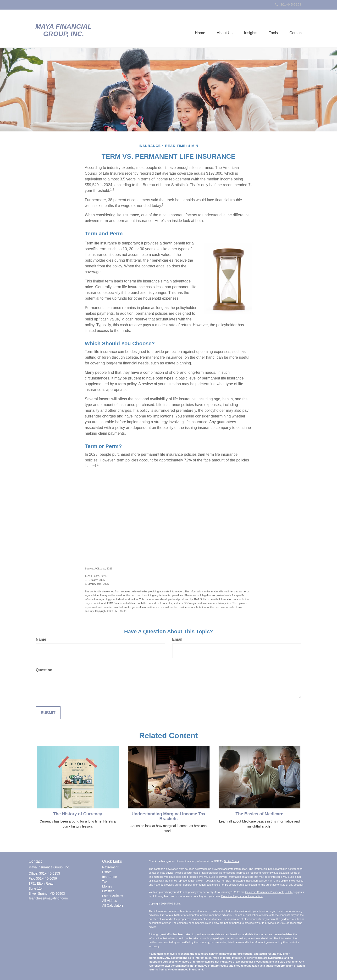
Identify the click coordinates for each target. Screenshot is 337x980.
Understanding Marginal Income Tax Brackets (168, 816)
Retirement (110, 867)
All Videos (110, 901)
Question (44, 670)
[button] (223, 28)
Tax (105, 882)
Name (41, 639)
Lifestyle (108, 891)
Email (177, 639)
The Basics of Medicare (259, 814)
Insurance (109, 877)
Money (107, 886)
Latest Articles (113, 896)
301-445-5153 (288, 5)
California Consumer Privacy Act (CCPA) (269, 892)
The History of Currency (78, 814)
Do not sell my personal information (242, 896)
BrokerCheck (232, 861)
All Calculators (113, 905)
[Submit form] (48, 713)
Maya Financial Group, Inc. (64, 30)
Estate (107, 872)
